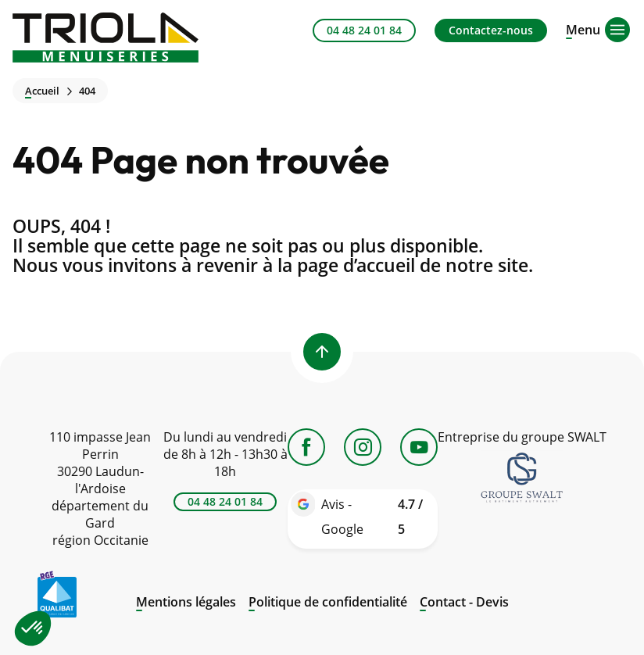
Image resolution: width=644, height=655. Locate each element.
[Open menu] (583, 28)
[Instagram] (363, 447)
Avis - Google (376, 519)
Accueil (42, 91)
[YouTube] (419, 447)
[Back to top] (322, 352)
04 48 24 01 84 (364, 30)
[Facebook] (306, 447)
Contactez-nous (491, 30)
